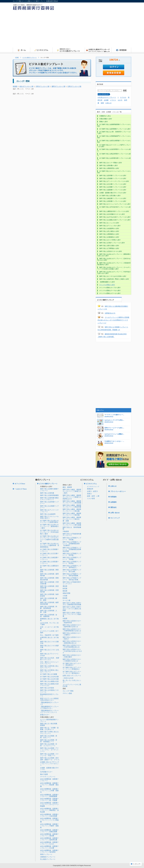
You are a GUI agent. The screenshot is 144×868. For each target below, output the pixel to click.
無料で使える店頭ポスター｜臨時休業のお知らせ (72, 626)
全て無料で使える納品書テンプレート (49, 558)
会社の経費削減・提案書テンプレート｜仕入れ (49, 843)
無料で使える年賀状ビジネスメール (49, 691)
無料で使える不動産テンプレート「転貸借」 (72, 562)
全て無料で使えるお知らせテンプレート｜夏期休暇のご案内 (49, 526)
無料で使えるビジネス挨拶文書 (49, 646)
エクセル (123, 97)
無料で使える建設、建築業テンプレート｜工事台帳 (72, 510)
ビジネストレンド (93, 486)
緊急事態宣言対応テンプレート (49, 695)
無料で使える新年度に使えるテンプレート (49, 667)
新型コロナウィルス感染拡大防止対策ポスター (49, 699)
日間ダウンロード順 (74, 86)
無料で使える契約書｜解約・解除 (49, 599)
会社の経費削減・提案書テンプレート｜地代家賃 (49, 851)
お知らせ (108, 103)
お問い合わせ (115, 513)
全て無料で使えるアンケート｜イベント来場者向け (72, 668)
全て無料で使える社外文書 (49, 679)
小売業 (65, 596)
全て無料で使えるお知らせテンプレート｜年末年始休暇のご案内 (49, 532)
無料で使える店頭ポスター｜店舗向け (72, 634)
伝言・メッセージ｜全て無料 (49, 628)
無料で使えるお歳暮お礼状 (49, 681)
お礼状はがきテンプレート (107, 97)
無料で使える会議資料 (48, 514)
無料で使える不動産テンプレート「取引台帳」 (72, 571)
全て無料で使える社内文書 (49, 677)
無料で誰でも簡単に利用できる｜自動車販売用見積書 (72, 604)
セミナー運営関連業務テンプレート (49, 720)
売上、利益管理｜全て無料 (49, 635)
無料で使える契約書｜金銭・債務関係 (49, 616)
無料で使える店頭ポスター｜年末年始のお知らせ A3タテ (72, 651)
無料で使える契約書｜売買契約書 (49, 591)
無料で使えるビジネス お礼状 (50, 651)
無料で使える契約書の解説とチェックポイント (49, 499)
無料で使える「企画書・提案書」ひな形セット (49, 729)
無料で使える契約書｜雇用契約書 (49, 575)
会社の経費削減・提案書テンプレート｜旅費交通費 (49, 831)
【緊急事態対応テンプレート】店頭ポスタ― (49, 707)
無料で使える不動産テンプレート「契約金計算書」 (72, 579)
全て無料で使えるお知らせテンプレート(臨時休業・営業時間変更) (50, 545)
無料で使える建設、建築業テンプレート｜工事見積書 (72, 502)
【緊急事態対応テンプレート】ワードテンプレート (49, 711)
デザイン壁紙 (67, 693)
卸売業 (65, 589)
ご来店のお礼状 (68, 678)
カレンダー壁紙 (68, 691)
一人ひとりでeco (21, 489)
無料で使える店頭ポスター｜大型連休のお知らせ (72, 660)
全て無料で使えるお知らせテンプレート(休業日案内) (49, 521)
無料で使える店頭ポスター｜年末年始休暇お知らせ (72, 646)
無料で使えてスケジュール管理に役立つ (49, 517)
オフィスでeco (20, 484)
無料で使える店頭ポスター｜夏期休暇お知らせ (72, 642)
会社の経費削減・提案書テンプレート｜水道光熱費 (49, 815)
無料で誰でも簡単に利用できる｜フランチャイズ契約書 (72, 614)
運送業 (65, 586)
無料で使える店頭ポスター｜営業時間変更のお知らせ (72, 630)
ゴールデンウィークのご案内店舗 (72, 685)
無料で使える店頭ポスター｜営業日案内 (72, 656)
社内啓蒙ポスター (46, 772)
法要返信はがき (110, 313)
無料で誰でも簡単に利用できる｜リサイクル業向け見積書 (72, 609)
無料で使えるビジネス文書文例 (49, 642)
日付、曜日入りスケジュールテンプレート (49, 663)
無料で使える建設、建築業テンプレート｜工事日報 (72, 514)
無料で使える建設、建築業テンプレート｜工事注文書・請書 (72, 519)
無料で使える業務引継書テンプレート (49, 490)
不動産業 (66, 531)
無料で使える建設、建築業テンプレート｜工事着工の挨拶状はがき (72, 497)
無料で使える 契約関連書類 (72, 528)
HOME (17, 58)
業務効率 (90, 489)
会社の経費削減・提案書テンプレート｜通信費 (49, 835)
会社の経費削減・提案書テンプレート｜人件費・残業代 (49, 791)
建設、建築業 (67, 487)
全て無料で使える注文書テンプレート (49, 554)
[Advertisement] (97, 29)
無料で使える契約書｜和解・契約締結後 (49, 607)
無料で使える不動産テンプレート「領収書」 (72, 539)
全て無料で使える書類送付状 (49, 567)
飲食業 (65, 598)
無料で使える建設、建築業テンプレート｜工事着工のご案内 (72, 491)
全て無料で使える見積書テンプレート (49, 550)
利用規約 (113, 497)
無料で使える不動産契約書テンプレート (72, 535)
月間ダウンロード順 (42, 86)
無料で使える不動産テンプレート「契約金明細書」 (72, 575)
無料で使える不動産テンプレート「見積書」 (72, 558)
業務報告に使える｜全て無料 (49, 620)
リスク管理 (91, 499)
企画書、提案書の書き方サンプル (49, 769)
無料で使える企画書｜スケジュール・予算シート (49, 755)
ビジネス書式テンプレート (30, 58)
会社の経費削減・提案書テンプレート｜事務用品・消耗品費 (49, 810)
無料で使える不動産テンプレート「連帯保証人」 (72, 567)
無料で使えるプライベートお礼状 (49, 655)
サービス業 (66, 600)
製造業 (65, 591)
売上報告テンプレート (48, 859)
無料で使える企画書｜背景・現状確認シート (49, 741)
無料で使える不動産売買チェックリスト (72, 583)
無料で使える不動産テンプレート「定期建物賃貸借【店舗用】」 (72, 544)
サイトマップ (115, 518)
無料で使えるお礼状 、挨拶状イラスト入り (50, 659)
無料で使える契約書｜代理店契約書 (49, 583)
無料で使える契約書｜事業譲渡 (49, 571)
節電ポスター (45, 715)
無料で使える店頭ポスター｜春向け (72, 638)
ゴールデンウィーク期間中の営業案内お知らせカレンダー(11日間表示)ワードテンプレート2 (113, 320)
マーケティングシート (48, 777)
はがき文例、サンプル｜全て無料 (49, 624)
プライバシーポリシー (118, 491)
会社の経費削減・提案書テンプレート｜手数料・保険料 (49, 826)
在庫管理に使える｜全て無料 (49, 638)
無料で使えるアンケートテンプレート (49, 511)
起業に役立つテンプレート (72, 676)
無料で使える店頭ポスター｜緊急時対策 (72, 622)
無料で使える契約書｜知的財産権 (49, 595)
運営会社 (113, 507)
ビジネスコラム (91, 484)
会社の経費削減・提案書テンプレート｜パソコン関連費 (49, 820)
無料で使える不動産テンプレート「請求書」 (72, 554)
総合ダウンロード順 (26, 86)
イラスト (113, 100)
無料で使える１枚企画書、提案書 (49, 724)
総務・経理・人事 (93, 496)
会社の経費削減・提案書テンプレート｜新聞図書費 (49, 796)
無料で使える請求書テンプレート (49, 503)
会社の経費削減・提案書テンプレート (49, 780)
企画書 (106, 100)
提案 (102, 103)
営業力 (89, 494)
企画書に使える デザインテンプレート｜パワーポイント (50, 764)
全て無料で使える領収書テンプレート (49, 562)
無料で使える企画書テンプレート (49, 507)
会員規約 (113, 502)
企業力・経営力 (92, 491)
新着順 (15, 86)
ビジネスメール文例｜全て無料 (49, 632)
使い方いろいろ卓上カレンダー (72, 681)
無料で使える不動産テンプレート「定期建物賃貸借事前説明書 (72, 549)
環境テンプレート (46, 854)
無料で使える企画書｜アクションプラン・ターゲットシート (49, 750)
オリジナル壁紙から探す (107, 285)
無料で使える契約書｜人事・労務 (49, 611)
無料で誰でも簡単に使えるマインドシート (49, 733)
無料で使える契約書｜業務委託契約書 (49, 579)
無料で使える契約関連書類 (49, 495)
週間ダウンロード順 (58, 86)
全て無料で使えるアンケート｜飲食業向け (72, 664)
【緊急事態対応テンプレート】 (49, 703)
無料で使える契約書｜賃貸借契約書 (49, 587)
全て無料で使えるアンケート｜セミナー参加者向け (72, 672)
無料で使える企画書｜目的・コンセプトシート (49, 745)
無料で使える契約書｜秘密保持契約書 (49, 603)
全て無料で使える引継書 (49, 674)
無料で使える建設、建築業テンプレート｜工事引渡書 (72, 524)
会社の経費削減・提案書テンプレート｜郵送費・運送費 (49, 785)
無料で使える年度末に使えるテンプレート (49, 671)
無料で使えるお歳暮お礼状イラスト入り (49, 685)
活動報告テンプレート (48, 857)
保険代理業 (66, 593)
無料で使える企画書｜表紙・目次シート (49, 737)
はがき (120, 100)
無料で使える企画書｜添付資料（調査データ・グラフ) (50, 759)
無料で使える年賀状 (47, 688)
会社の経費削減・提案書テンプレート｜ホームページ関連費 (49, 805)
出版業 (65, 618)
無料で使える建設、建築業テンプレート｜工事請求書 (72, 506)
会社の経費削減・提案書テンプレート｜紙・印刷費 (49, 800)
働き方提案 (44, 774)
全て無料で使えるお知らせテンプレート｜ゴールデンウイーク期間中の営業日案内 (49, 539)
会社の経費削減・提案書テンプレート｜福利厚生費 (49, 839)
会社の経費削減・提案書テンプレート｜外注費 (49, 847)
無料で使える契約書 (47, 493)
